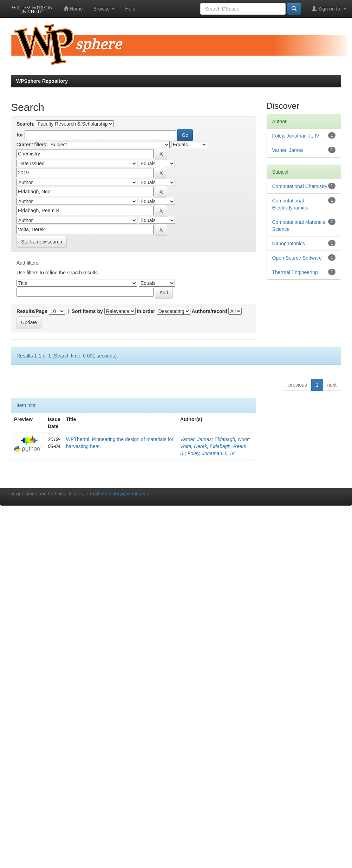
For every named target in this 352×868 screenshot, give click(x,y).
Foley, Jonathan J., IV (211, 453)
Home (73, 9)
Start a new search (42, 242)
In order (146, 311)
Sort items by (87, 311)
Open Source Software (297, 258)
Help (130, 9)
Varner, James (196, 439)
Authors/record (209, 311)
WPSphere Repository (42, 81)
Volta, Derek (194, 446)
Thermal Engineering (295, 272)
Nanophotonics (289, 243)
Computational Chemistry (300, 186)
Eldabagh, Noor (231, 439)
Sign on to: (329, 9)
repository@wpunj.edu (125, 494)
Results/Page (32, 311)
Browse (104, 9)
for (20, 135)
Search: (25, 124)
